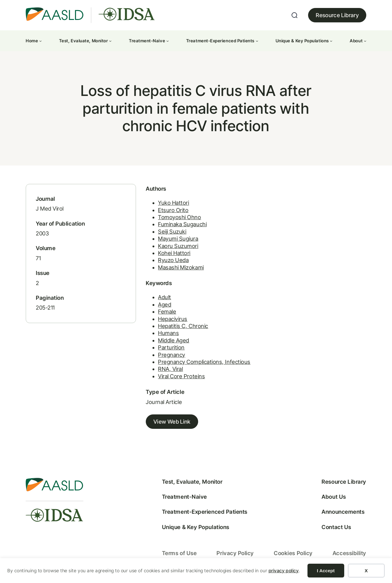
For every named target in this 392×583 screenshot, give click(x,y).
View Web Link (172, 422)
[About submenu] (365, 41)
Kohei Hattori (174, 253)
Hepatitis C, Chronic (183, 326)
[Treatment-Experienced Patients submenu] (257, 41)
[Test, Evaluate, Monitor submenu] (110, 41)
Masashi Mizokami (181, 267)
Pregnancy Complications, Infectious (204, 362)
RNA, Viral (170, 369)
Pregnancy (172, 355)
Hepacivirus (173, 319)
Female (167, 312)
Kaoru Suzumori (178, 246)
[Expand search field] (295, 15)
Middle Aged (174, 340)
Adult (165, 297)
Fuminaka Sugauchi (182, 224)
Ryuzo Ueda (173, 260)
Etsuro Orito (173, 210)
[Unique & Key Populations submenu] (331, 41)
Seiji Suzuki (172, 232)
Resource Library (337, 15)
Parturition (171, 347)
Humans (168, 333)
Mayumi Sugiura (178, 239)
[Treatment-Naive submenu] (168, 41)
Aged (165, 305)
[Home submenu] (40, 41)
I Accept (326, 571)
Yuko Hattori (173, 203)
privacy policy (284, 571)
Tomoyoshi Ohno (180, 217)
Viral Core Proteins (181, 376)
